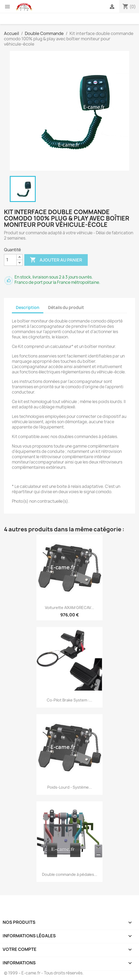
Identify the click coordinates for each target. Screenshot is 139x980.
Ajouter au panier (56, 260)
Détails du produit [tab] (66, 308)
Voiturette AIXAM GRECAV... (69, 608)
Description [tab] (28, 308)
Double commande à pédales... (70, 874)
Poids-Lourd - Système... (70, 787)
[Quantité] (10, 260)
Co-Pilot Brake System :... (69, 700)
